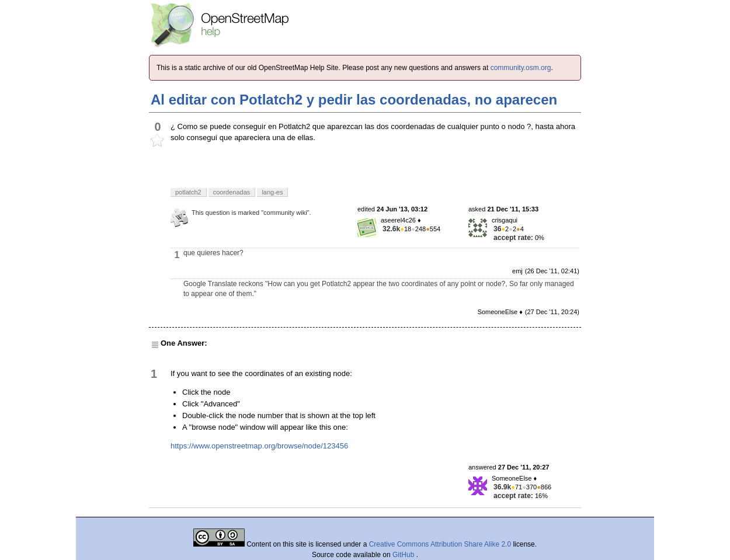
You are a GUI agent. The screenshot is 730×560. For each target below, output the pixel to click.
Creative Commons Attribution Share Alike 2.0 (440, 544)
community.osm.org (521, 68)
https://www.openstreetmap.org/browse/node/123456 (259, 446)
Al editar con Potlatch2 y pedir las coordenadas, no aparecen (354, 100)
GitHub (404, 555)
